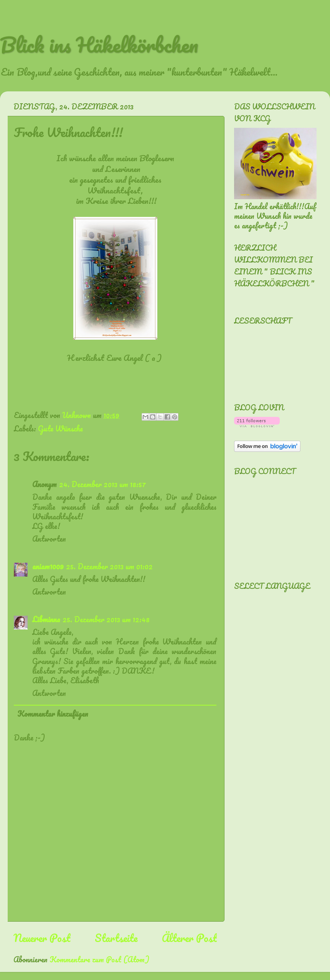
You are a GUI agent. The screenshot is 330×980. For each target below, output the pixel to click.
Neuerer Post (42, 938)
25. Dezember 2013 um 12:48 (106, 619)
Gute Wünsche (60, 429)
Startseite (116, 938)
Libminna (46, 619)
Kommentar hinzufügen (53, 714)
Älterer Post (189, 938)
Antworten (49, 539)
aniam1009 (48, 566)
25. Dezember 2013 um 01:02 (109, 566)
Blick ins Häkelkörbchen (99, 45)
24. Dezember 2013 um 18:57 (102, 484)
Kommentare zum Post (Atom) (99, 959)
